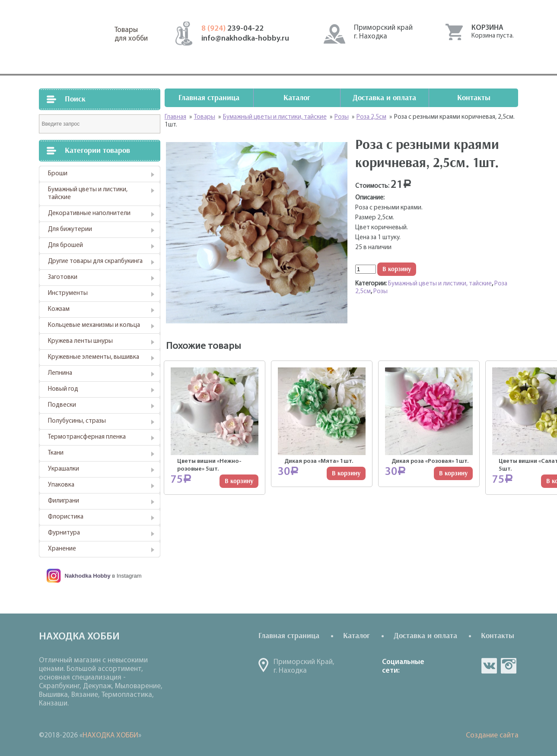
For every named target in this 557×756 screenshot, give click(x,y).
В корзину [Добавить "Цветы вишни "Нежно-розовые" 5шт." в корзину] (239, 481)
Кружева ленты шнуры (80, 341)
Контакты (474, 98)
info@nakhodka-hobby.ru (245, 39)
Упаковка (61, 485)
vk (489, 666)
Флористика (66, 517)
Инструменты (68, 293)
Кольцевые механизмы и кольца (94, 325)
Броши (58, 174)
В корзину (397, 269)
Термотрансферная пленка (87, 437)
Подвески (62, 405)
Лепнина (60, 373)
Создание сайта (492, 735)
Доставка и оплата (384, 98)
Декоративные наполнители (89, 214)
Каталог (297, 98)
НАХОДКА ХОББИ (110, 735)
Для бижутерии (70, 229)
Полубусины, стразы (77, 421)
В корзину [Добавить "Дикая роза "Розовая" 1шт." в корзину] (453, 473)
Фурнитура (64, 533)
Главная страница (209, 98)
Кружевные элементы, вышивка (94, 357)
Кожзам (59, 309)
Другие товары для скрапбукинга (95, 261)
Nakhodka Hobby (88, 576)
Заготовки (63, 277)
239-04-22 (232, 29)
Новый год (63, 389)
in (509, 666)
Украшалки (64, 469)
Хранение (62, 549)
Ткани (56, 453)
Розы (380, 292)
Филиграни (64, 501)
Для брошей (65, 245)
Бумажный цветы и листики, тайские (88, 194)
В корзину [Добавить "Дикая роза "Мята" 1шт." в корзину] (346, 473)
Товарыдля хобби (131, 34)
